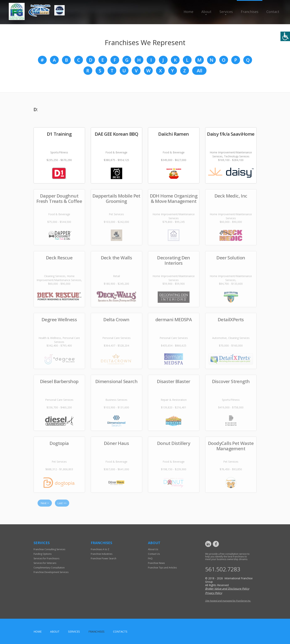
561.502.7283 (223, 569)
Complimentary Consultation (49, 568)
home (38, 632)
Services (226, 12)
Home (188, 12)
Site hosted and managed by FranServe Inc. (228, 601)
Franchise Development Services (51, 572)
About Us (153, 549)
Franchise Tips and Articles (162, 568)
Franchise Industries (102, 554)
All (199, 71)
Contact (273, 12)
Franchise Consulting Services (49, 549)
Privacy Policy (214, 593)
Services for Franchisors (46, 558)
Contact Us (154, 554)
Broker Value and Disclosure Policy (227, 589)
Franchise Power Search (104, 558)
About (206, 12)
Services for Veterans (45, 563)
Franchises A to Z (100, 549)
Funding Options (43, 554)
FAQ (150, 558)
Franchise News (156, 563)
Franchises (250, 12)
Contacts (120, 632)
